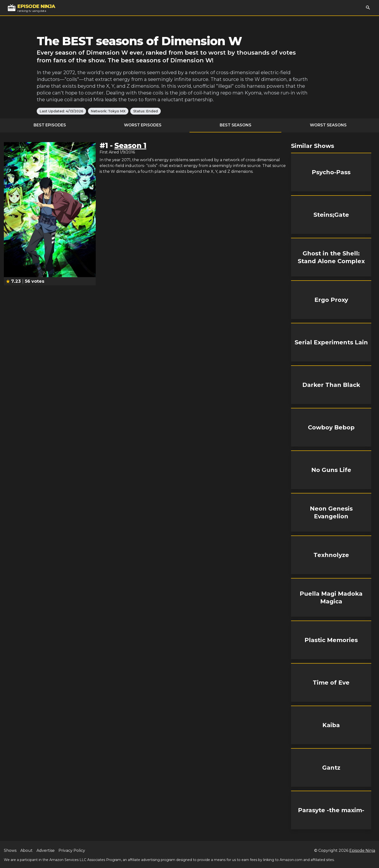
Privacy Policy (72, 850)
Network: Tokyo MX (108, 111)
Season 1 (130, 146)
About (26, 850)
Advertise (46, 850)
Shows (10, 850)
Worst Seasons (328, 125)
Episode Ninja (362, 850)
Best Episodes (50, 125)
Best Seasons (236, 125)
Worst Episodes (143, 125)
